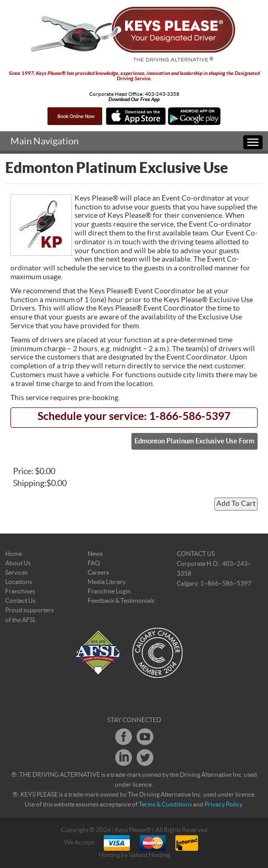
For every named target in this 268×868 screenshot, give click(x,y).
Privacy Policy (223, 804)
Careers (98, 573)
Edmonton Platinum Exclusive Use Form (194, 441)
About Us (18, 563)
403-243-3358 (162, 94)
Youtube (145, 737)
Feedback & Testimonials (121, 601)
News (95, 554)
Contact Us (20, 601)
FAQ (94, 563)
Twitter (145, 758)
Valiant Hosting (149, 855)
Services (16, 573)
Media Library (107, 582)
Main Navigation (45, 141)
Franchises (20, 591)
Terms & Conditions (165, 804)
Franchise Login (109, 591)
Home (14, 554)
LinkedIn (124, 758)
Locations (19, 582)
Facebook (124, 737)
